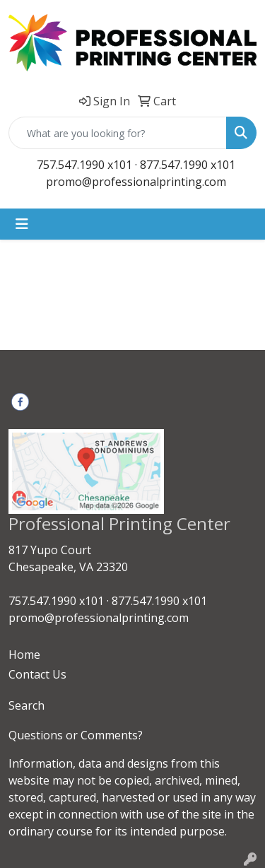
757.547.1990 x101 (84, 165)
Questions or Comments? (76, 735)
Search (26, 705)
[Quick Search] (118, 133)
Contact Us (37, 674)
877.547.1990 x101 (188, 165)
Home (24, 655)
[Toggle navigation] (22, 224)
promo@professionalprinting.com (136, 182)
